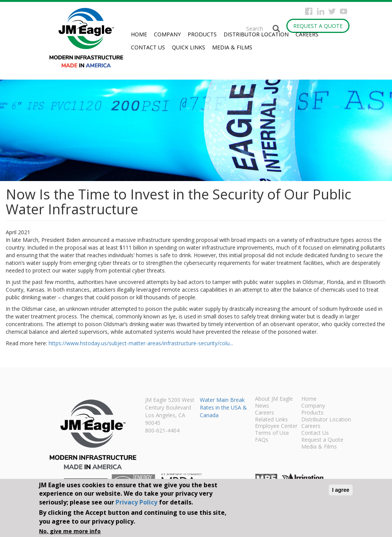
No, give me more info (70, 531)
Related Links (271, 420)
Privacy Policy (136, 502)
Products (202, 34)
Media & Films (232, 47)
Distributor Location (256, 34)
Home (139, 34)
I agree (341, 490)
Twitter (332, 11)
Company (167, 34)
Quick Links (189, 47)
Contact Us (148, 47)
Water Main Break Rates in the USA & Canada (223, 407)
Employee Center (276, 426)
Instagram (321, 11)
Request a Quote (318, 26)
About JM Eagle (274, 399)
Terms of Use (272, 433)
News (262, 406)
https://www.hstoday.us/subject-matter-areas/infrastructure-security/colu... (141, 343)
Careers (307, 34)
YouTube (344, 11)
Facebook (309, 11)
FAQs (262, 440)
